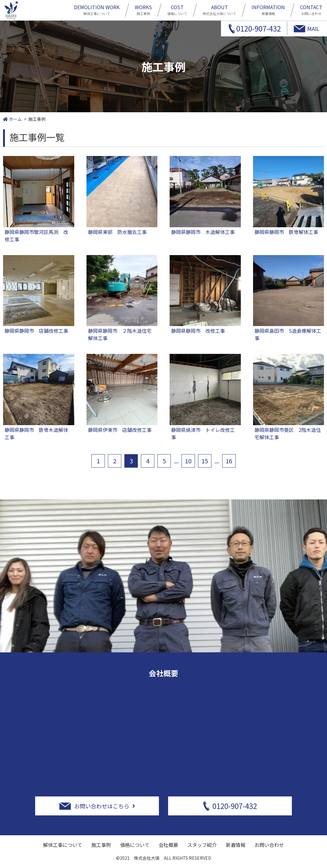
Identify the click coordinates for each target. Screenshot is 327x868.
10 (188, 461)
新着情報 (268, 9)
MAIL (313, 28)
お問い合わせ (311, 9)
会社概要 (168, 845)
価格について (177, 9)
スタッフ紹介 (202, 845)
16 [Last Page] (229, 461)
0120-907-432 (259, 28)
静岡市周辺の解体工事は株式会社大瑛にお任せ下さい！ (11, 10)
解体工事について (97, 9)
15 (205, 461)
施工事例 (143, 9)
